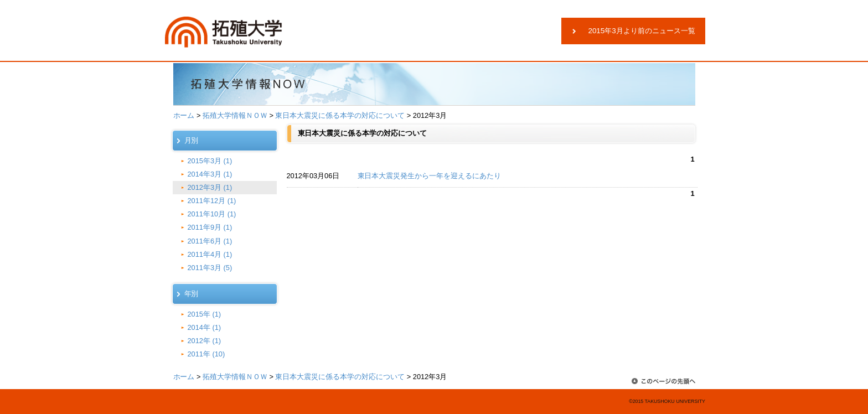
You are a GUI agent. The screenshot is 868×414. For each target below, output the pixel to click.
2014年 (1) (205, 327)
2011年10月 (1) (212, 214)
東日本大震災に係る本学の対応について (340, 115)
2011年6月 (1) (210, 241)
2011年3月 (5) (210, 268)
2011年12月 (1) (212, 201)
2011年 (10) (206, 354)
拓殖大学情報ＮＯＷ (235, 115)
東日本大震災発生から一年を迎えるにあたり (430, 176)
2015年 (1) (205, 314)
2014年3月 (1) (210, 174)
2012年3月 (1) (210, 187)
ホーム (184, 115)
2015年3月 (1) (210, 161)
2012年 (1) (205, 341)
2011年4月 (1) (210, 254)
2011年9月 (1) (210, 227)
